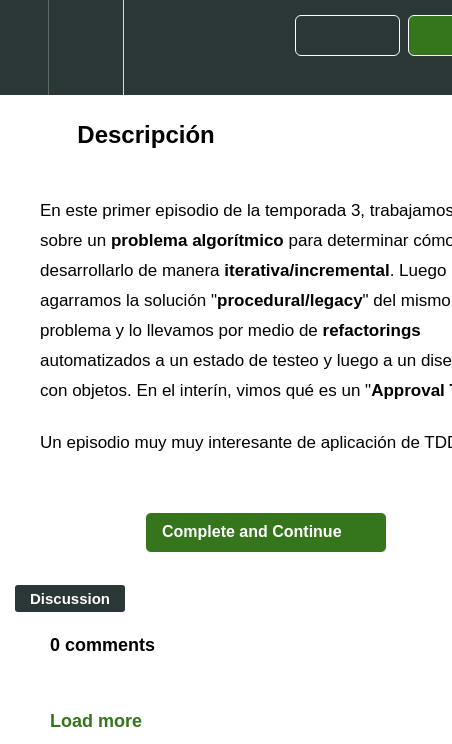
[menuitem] (85, 47)
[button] (24, 47)
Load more (96, 721)
